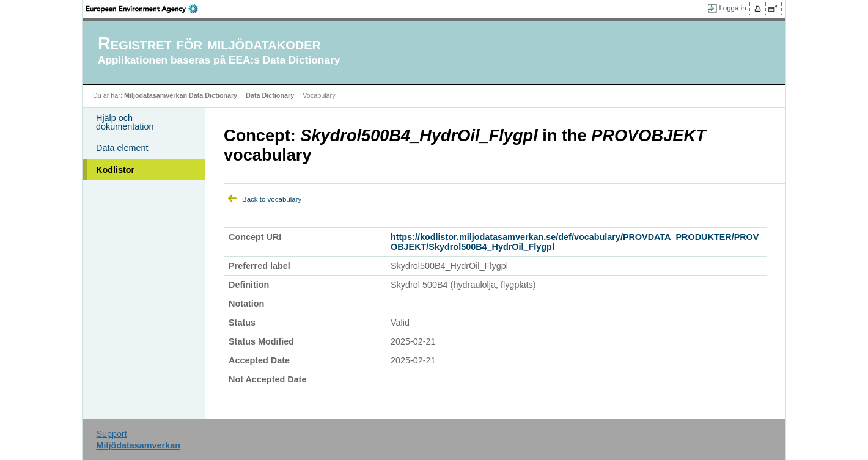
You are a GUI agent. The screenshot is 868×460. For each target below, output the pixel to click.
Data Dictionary (270, 95)
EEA (146, 9)
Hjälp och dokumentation (125, 122)
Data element (122, 148)
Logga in (732, 8)
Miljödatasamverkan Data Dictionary (181, 95)
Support (111, 434)
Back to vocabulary (272, 199)
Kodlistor (115, 170)
